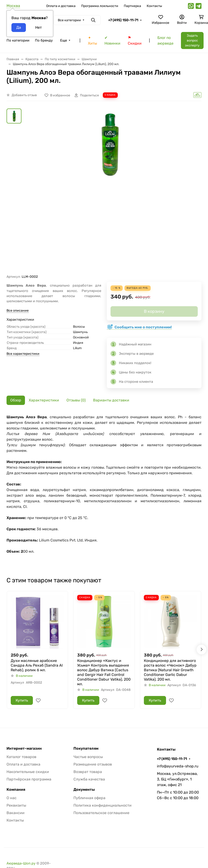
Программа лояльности (100, 6)
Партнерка (132, 6)
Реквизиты (16, 805)
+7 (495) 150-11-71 (123, 20)
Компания (16, 790)
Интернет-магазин (24, 749)
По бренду (44, 40)
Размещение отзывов (93, 764)
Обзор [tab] (16, 400)
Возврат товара (88, 772)
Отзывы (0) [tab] (76, 400)
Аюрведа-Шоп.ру (21, 863)
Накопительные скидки (28, 772)
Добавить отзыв (24, 95)
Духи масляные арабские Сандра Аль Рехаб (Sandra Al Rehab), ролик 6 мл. (37, 665)
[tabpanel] (104, 489)
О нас (12, 798)
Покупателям (86, 749)
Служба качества (89, 779)
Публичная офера (89, 798)
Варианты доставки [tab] (111, 400)
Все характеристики (23, 354)
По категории (18, 40)
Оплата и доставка (61, 6)
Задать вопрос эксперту (192, 40)
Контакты (154, 6)
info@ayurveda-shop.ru (178, 766)
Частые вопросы (88, 757)
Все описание (18, 311)
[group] (110, 192)
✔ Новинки (112, 40)
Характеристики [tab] (44, 400)
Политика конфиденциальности (102, 805)
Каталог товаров (21, 757)
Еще (64, 40)
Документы (84, 790)
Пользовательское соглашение (101, 813)
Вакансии (16, 813)
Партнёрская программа (29, 779)
